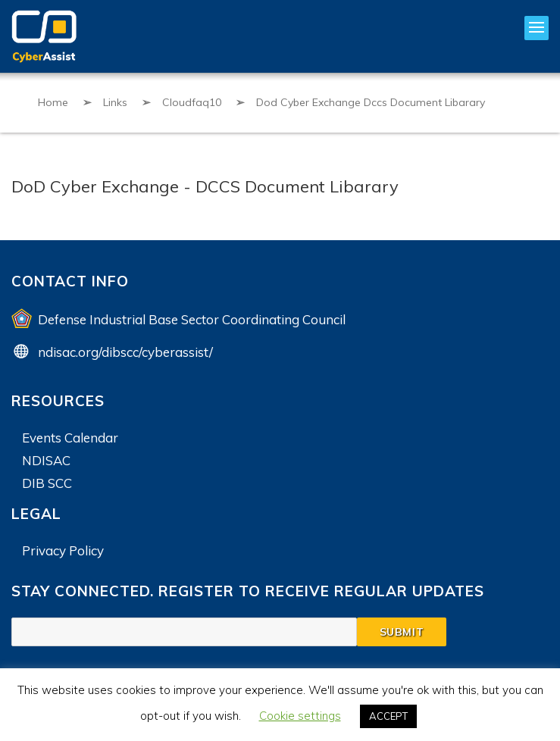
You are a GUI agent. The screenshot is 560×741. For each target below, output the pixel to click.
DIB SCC (47, 483)
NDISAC (46, 460)
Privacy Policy (63, 550)
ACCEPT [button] (388, 716)
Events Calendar (70, 438)
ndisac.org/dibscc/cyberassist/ (125, 352)
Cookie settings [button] (300, 716)
